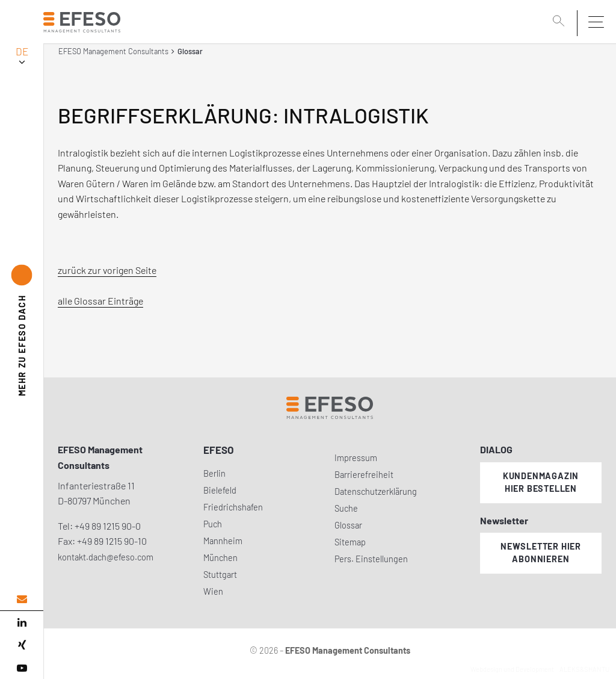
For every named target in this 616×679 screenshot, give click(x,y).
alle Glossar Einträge (100, 301)
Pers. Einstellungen (371, 559)
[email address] (22, 599)
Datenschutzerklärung (376, 491)
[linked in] (22, 622)
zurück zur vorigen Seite (107, 270)
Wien (213, 591)
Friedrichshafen (233, 507)
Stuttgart (220, 575)
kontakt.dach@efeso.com (106, 557)
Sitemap (350, 542)
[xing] (22, 645)
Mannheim (223, 541)
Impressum (356, 458)
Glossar (348, 525)
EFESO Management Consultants (113, 51)
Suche (346, 508)
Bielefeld (220, 490)
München (220, 558)
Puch (213, 524)
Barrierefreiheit (364, 475)
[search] (561, 22)
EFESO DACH (22, 346)
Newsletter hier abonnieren (541, 553)
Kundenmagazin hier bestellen (541, 482)
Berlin (214, 473)
